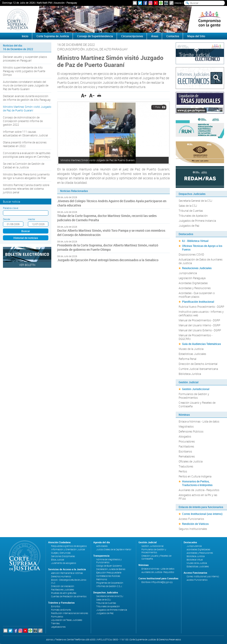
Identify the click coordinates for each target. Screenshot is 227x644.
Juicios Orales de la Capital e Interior (114, 549)
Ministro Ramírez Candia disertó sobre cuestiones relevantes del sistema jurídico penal (26, 189)
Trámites (55, 623)
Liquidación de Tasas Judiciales (67, 620)
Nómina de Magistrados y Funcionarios (109, 561)
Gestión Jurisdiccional (196, 389)
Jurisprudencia (188, 273)
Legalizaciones (58, 627)
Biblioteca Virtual (195, 560)
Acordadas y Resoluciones (195, 288)
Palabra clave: (11, 208)
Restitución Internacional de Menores (70, 613)
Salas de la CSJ (188, 206)
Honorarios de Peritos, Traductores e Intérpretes (197, 483)
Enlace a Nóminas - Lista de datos (199, 421)
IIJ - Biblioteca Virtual (195, 241)
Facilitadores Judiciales (63, 590)
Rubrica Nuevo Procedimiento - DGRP (201, 307)
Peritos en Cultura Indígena (195, 476)
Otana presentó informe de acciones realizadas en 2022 (25, 144)
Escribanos (185, 451)
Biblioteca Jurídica (190, 374)
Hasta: (32, 219)
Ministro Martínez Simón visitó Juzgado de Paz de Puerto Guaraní (27, 108)
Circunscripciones (132, 36)
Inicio (178, 3)
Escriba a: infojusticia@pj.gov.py (157, 582)
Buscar (26, 231)
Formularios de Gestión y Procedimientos (194, 396)
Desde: (7, 219)
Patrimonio (102, 579)
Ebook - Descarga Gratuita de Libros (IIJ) (69, 581)
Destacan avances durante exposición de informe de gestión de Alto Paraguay (27, 98)
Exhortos (56, 606)
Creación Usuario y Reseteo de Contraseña (197, 404)
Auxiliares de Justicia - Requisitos (199, 490)
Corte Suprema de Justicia (53, 36)
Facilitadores (186, 446)
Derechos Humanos (61, 576)
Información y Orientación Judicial (68, 549)
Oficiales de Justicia (191, 461)
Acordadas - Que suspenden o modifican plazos (197, 295)
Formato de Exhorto (61, 610)
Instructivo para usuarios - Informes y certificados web (201, 313)
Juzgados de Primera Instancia (197, 221)
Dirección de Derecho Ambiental (198, 364)
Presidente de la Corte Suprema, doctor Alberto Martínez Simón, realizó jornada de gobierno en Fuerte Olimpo (108, 247)
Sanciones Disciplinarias (63, 556)
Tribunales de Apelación (193, 216)
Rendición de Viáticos (195, 524)
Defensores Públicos (191, 431)
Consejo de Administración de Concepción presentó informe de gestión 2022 (23, 121)
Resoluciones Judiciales (197, 268)
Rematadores (187, 456)
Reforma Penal (188, 359)
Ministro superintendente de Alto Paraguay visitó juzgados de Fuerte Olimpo (24, 71)
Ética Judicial (58, 560)
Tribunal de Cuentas (191, 211)
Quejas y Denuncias (61, 553)
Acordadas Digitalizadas (193, 283)
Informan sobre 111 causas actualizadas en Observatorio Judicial (25, 133)
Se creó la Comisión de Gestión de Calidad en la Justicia (24, 165)
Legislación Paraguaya (192, 278)
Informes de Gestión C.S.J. (109, 586)
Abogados (185, 436)
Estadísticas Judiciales (192, 354)
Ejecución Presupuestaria (109, 573)
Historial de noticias (26, 238)
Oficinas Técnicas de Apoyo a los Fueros (202, 248)
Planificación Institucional (198, 302)
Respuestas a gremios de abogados (69, 546)
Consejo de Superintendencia (95, 36)
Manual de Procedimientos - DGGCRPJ (195, 337)
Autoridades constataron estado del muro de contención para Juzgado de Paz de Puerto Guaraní (26, 85)
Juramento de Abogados (64, 563)
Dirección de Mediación (63, 586)
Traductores (186, 466)
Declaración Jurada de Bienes (111, 569)
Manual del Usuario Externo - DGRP (200, 330)
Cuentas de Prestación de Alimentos (69, 596)
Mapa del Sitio (196, 36)
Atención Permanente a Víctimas (67, 573)
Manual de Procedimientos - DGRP (199, 320)
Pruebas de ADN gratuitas (64, 593)
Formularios (57, 617)
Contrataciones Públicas (108, 576)
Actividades (102, 546)
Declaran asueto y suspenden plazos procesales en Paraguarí (25, 59)
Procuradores (187, 441)
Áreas (155, 36)
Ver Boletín (27, 265)
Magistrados (186, 426)
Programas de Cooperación (110, 583)
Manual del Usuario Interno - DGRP (199, 325)
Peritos (183, 471)
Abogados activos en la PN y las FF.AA (198, 497)
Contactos (173, 36)
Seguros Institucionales (193, 529)
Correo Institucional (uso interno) (202, 514)
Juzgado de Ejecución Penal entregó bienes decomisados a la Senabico (108, 260)
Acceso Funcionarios (191, 519)
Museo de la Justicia (191, 349)
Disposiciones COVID (191, 254)
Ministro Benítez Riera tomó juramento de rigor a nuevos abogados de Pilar (26, 176)
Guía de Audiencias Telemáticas (201, 344)
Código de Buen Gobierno (109, 566)
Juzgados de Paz (189, 226)
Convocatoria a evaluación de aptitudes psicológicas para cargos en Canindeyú (27, 155)
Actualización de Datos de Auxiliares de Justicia (201, 261)
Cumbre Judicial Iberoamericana (198, 369)
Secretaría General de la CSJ (195, 201)
